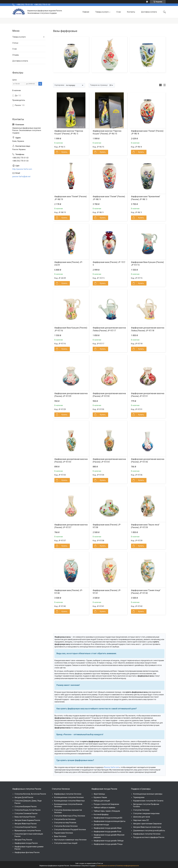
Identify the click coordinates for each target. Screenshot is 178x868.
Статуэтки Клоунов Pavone (26, 827)
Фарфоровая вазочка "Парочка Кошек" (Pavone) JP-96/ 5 (69, 132)
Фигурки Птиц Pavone (23, 840)
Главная (86, 12)
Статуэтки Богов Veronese (65, 819)
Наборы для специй (102, 801)
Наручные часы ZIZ (141, 820)
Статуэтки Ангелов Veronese (66, 826)
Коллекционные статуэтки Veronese (69, 797)
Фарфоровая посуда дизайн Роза (107, 832)
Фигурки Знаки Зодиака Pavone (27, 820)
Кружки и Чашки (100, 797)
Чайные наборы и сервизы (104, 808)
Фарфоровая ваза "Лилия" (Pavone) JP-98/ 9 (109, 198)
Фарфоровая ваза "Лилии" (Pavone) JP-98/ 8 (147, 132)
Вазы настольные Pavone (25, 817)
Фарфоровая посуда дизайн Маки (108, 828)
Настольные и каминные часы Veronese (70, 840)
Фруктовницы (99, 794)
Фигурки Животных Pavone (26, 824)
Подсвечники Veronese (64, 833)
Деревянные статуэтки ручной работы (149, 831)
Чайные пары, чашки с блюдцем (107, 811)
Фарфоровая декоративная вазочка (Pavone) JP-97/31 (148, 395)
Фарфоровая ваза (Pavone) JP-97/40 (69, 592)
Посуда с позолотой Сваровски (106, 804)
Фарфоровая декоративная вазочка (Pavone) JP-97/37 (71, 526)
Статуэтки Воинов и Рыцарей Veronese (70, 830)
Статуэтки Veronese (141, 810)
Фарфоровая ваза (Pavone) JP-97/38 (107, 526)
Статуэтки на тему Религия (65, 823)
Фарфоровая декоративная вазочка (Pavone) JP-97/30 (109, 395)
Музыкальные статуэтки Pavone (28, 831)
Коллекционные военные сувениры (148, 794)
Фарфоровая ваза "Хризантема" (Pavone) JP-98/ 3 (146, 198)
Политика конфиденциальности (128, 866)
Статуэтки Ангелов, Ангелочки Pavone (30, 794)
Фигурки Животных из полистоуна (147, 827)
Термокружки (139, 797)
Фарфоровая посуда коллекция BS (108, 818)
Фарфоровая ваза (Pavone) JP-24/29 (69, 264)
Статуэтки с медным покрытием (146, 813)
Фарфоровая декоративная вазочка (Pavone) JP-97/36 (148, 460)
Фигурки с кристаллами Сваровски (147, 824)
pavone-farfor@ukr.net (21, 177)
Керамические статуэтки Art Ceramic (148, 801)
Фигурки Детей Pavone (24, 797)
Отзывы (16, 55)
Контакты (131, 12)
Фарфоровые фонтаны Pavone (27, 852)
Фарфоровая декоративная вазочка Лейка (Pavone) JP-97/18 (148, 329)
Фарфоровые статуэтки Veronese (68, 794)
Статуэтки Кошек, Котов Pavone (28, 810)
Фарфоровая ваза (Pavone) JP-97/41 (107, 592)
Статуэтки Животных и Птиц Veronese (70, 816)
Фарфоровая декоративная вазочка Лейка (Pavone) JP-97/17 (109, 329)
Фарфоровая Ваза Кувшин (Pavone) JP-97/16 (71, 329)
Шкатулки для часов (142, 817)
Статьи (15, 43)
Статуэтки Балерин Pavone (26, 807)
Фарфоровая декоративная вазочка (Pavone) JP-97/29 (71, 395)
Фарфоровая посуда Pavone (26, 843)
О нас (119, 12)
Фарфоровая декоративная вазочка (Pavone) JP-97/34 (109, 460)
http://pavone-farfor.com (22, 169)
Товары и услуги (102, 12)
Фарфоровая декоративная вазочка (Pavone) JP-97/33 (71, 460)
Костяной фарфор (101, 814)
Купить (64, 152)
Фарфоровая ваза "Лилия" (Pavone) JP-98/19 (71, 198)
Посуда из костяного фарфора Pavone (149, 837)
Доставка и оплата (149, 12)
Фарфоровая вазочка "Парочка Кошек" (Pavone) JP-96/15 (107, 132)
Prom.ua (100, 863)
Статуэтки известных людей (66, 843)
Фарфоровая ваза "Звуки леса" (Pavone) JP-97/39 (145, 526)
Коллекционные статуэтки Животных (69, 801)
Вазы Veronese (60, 836)
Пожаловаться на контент (106, 866)
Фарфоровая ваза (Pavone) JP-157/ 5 (109, 264)
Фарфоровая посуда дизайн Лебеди (109, 841)
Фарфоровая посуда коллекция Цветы (110, 821)
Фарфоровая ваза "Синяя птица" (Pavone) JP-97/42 (146, 592)
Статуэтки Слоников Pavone (26, 813)
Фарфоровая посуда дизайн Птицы (108, 844)
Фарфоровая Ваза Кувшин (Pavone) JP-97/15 (147, 264)
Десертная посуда (101, 825)
